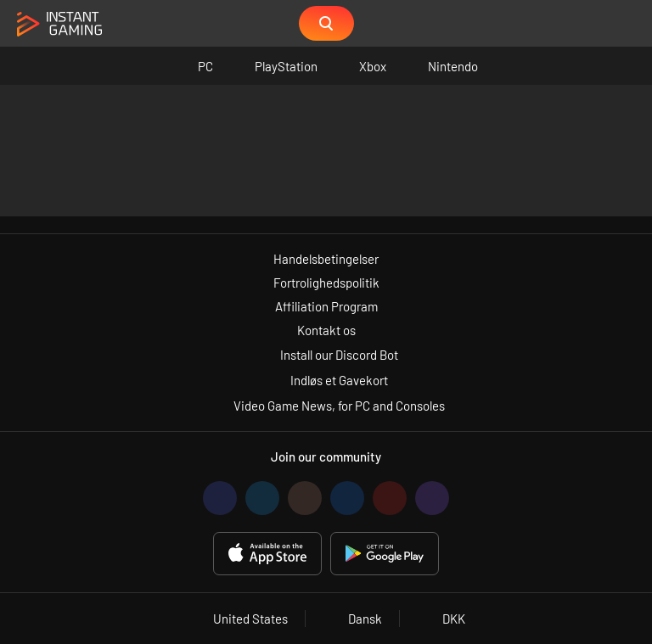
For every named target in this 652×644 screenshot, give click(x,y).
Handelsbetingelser (326, 259)
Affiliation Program (326, 306)
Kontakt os (326, 330)
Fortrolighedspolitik (326, 283)
